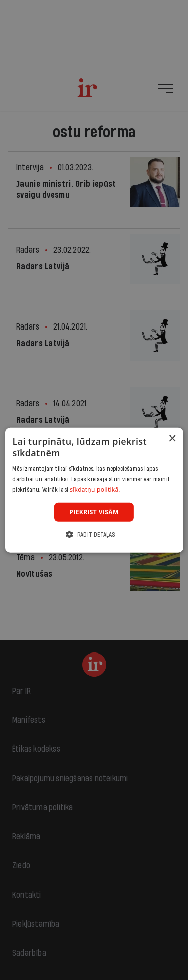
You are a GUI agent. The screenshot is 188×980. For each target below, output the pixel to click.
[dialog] (94, 490)
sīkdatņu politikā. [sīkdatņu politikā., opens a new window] (95, 489)
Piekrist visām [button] (94, 512)
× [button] (172, 438)
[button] (94, 535)
